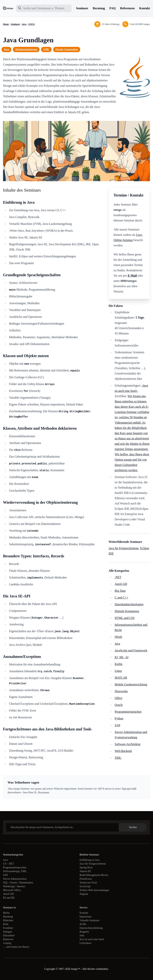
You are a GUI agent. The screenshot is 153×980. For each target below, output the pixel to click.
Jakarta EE (85, 871)
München (8, 920)
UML (46, 49)
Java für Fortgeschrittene (124, 548)
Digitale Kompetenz (127, 611)
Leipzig (7, 943)
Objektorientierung (26, 49)
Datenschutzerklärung (91, 928)
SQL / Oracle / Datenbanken (18, 883)
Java (24, 24)
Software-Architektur (128, 744)
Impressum (85, 917)
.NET (118, 577)
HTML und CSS (125, 618)
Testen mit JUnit (88, 883)
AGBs (83, 924)
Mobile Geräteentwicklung (131, 684)
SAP (117, 725)
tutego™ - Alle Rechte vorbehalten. (90, 969)
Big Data (120, 591)
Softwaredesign (11, 871)
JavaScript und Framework (131, 650)
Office (118, 698)
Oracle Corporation (67, 49)
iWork (118, 637)
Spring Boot (86, 867)
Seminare (82, 8)
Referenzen (127, 8)
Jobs (82, 936)
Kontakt (145, 8)
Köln (6, 924)
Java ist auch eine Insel (92, 939)
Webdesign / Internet (14, 886)
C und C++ (121, 598)
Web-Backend (123, 751)
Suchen (133, 827)
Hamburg (8, 917)
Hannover (8, 939)
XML (118, 758)
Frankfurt (8, 928)
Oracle (119, 705)
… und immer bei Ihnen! (16, 947)
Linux (118, 671)
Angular (84, 894)
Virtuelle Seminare (90, 920)
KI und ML (9, 898)
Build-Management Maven (94, 875)
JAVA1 (31, 24)
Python (119, 718)
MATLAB (121, 678)
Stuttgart (8, 932)
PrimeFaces (86, 879)
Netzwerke (121, 691)
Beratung (99, 8)
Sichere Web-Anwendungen (94, 890)
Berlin (6, 913)
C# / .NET (9, 864)
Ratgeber (84, 932)
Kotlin (118, 664)
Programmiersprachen (128, 712)
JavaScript (85, 886)
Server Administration (15, 879)
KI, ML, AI (122, 657)
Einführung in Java (90, 860)
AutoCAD (121, 584)
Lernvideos (86, 943)
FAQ (113, 8)
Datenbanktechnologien (129, 604)
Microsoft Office (12, 890)
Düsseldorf (9, 936)
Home (6, 24)
